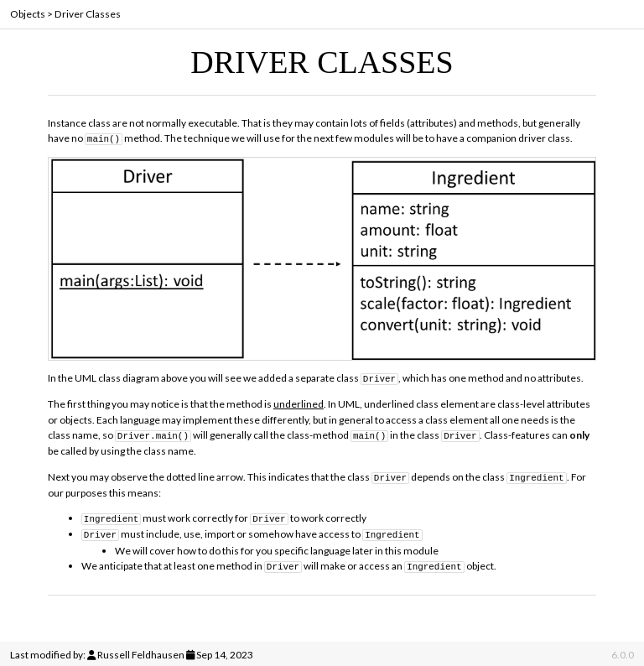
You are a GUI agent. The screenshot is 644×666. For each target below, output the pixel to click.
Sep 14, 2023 (225, 652)
